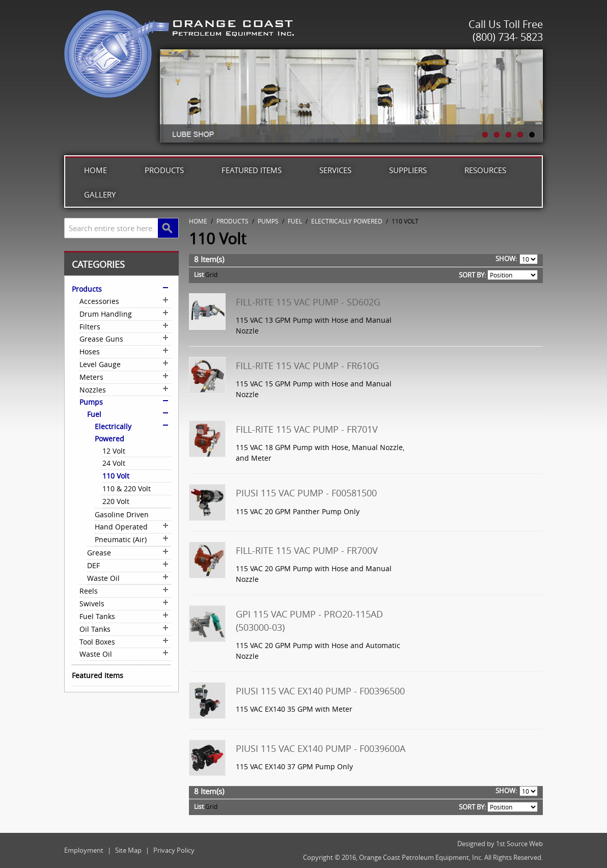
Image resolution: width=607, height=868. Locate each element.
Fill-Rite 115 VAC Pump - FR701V (307, 429)
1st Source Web (519, 844)
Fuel (295, 221)
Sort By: (472, 275)
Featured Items (252, 170)
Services (335, 170)
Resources (485, 170)
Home (95, 170)
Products (164, 170)
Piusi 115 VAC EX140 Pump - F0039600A (321, 748)
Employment (84, 850)
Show (505, 259)
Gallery (100, 194)
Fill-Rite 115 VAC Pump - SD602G (308, 302)
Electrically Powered (347, 221)
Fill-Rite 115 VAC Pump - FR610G (307, 366)
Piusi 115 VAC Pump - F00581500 (306, 493)
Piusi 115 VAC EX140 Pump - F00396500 (320, 691)
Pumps (268, 221)
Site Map (128, 850)
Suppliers (408, 170)
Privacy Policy (174, 850)
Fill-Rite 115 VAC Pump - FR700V (307, 550)
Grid (211, 274)
